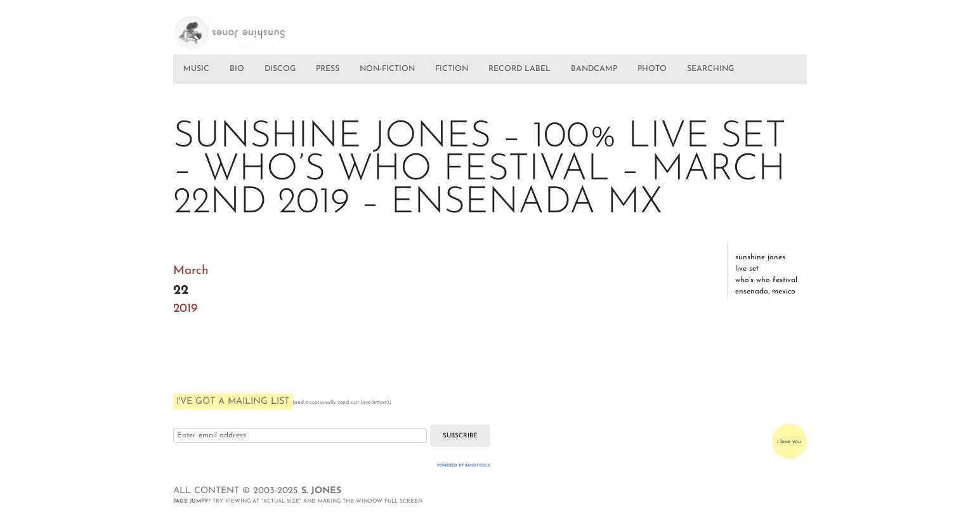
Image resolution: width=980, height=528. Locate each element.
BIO (237, 69)
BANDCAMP (594, 69)
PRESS (328, 69)
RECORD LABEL (519, 69)
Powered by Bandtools (464, 466)
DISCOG (280, 69)
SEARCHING (710, 69)
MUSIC (196, 69)
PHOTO (652, 69)
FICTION (452, 69)
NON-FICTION (387, 69)
